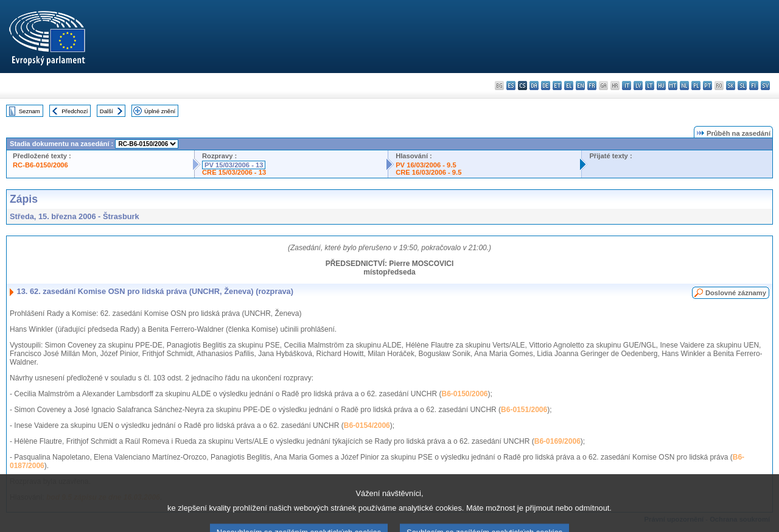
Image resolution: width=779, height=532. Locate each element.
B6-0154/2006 (367, 425)
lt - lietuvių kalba (650, 86)
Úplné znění (160, 111)
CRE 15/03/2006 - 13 (234, 172)
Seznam (30, 111)
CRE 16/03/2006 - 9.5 (428, 172)
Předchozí (75, 111)
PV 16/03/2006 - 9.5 (426, 165)
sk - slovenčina (731, 86)
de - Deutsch (546, 86)
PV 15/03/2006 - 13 (234, 165)
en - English (580, 86)
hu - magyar (661, 86)
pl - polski (696, 86)
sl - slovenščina (742, 86)
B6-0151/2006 (524, 410)
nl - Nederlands (684, 86)
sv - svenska (765, 86)
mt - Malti (673, 86)
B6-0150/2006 (464, 394)
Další (107, 111)
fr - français (592, 86)
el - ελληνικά (569, 86)
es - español (511, 86)
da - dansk (534, 86)
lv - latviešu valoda (638, 86)
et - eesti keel (557, 86)
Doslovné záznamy (736, 293)
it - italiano (627, 86)
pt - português (707, 86)
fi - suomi (754, 86)
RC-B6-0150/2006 (40, 165)
